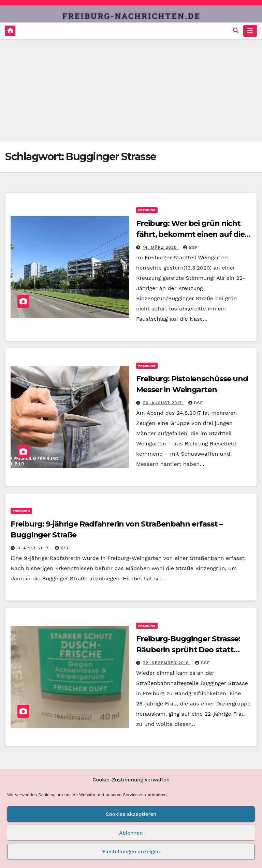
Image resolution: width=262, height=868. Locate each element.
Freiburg (147, 210)
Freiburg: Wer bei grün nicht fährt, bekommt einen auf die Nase (190, 234)
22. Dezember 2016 (167, 663)
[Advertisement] (131, 90)
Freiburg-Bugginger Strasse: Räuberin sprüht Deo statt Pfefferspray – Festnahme (188, 650)
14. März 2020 (161, 247)
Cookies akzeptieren (131, 814)
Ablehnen (131, 833)
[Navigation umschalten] (250, 31)
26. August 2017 (163, 403)
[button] (236, 31)
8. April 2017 (34, 548)
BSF (191, 247)
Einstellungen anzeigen (131, 852)
